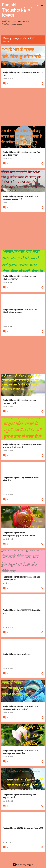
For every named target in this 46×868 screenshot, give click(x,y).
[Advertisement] (23, 107)
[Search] (37, 5)
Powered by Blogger (23, 865)
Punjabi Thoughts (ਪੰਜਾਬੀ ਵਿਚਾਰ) (17, 10)
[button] (42, 84)
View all (6, 42)
